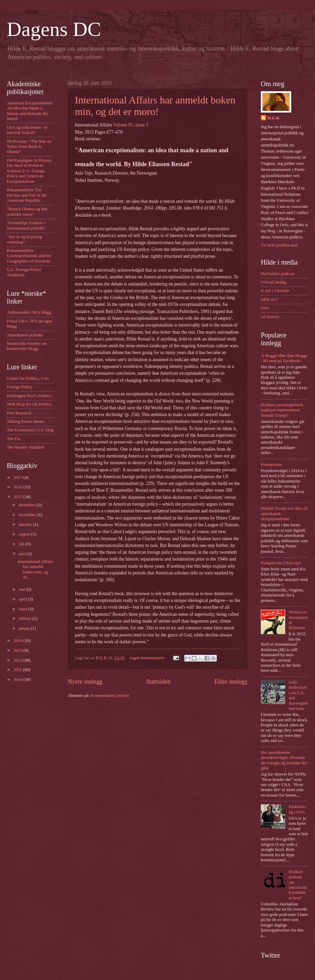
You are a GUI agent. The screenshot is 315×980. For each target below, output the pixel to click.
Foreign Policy (20, 387)
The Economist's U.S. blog (30, 430)
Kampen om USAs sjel (281, 563)
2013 (18, 650)
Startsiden (158, 682)
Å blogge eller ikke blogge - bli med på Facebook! (284, 358)
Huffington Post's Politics (29, 396)
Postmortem (271, 465)
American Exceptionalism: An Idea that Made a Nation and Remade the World (30, 111)
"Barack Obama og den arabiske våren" (27, 211)
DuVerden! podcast (278, 274)
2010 (18, 680)
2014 (18, 641)
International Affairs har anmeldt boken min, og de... (35, 569)
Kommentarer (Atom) (110, 695)
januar (25, 628)
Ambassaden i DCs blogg (29, 312)
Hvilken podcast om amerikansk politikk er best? (298, 885)
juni (23, 554)
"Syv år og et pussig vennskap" (24, 239)
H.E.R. (274, 118)
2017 (18, 477)
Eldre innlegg (231, 682)
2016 (18, 487)
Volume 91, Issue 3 (131, 125)
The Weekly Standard (26, 447)
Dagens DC (54, 29)
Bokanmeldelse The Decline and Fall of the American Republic (27, 195)
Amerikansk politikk (25, 335)
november (28, 515)
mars (23, 609)
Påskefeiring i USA (297, 809)
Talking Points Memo (26, 422)
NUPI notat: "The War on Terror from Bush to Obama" (29, 147)
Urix (265, 308)
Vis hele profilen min (279, 245)
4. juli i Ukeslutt (275, 291)
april (23, 599)
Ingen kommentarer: (148, 658)
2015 (18, 497)
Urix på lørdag (274, 282)
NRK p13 (269, 299)
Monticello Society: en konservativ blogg (27, 346)
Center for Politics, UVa (28, 378)
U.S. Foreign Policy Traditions (24, 272)
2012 (18, 660)
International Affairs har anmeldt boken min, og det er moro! (155, 106)
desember (28, 505)
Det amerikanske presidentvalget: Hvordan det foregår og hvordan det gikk (284, 760)
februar (25, 619)
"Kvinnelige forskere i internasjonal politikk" (26, 225)
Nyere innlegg (85, 682)
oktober (26, 525)
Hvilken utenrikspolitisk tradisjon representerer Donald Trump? (282, 410)
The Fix (14, 439)
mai (23, 589)
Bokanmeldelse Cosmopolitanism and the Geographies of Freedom (29, 256)
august (25, 534)
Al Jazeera (270, 317)
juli (22, 544)
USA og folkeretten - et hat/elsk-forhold (27, 130)
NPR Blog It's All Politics (29, 404)
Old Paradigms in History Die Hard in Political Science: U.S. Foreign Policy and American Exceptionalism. (29, 171)
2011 (18, 670)
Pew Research (19, 413)
